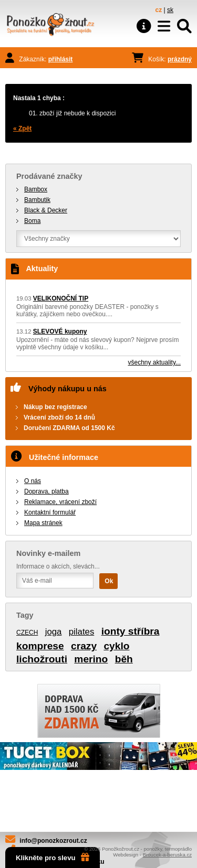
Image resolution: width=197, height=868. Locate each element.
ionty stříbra (131, 631)
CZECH (27, 633)
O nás (33, 481)
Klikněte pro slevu (53, 858)
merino (91, 659)
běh (124, 659)
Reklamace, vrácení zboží (60, 502)
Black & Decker (46, 210)
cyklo (116, 646)
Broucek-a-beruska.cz (167, 855)
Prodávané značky (49, 176)
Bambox (36, 189)
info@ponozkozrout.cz (53, 841)
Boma (32, 221)
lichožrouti (42, 659)
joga (54, 632)
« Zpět (22, 128)
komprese (40, 646)
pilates (82, 632)
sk (170, 10)
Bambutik (37, 200)
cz (159, 10)
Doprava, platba (46, 491)
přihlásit (61, 59)
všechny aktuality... (155, 362)
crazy (84, 646)
